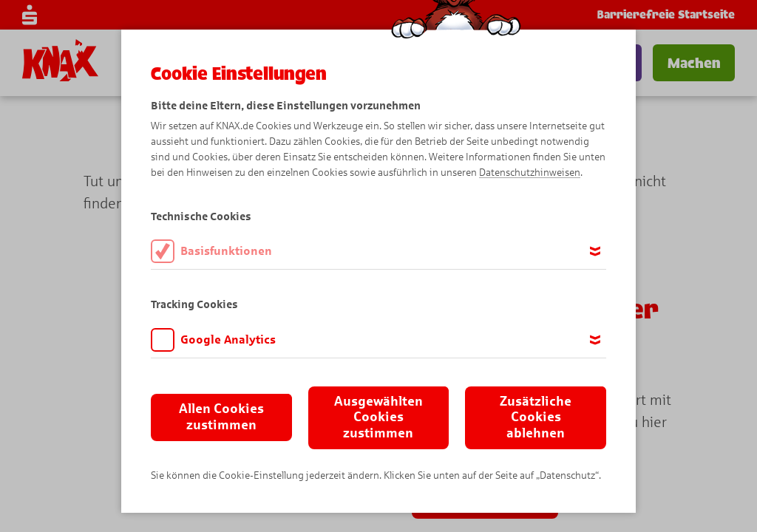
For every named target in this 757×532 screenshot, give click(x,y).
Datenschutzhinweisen (530, 173)
